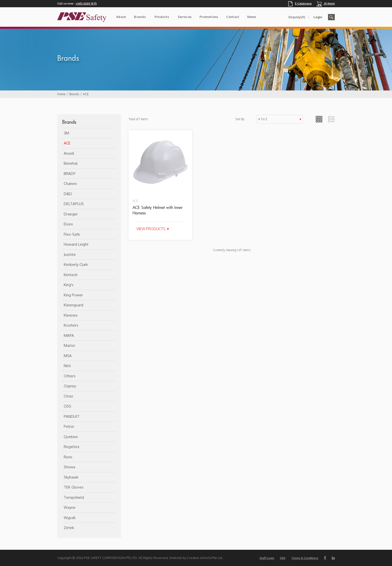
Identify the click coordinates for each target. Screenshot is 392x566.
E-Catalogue (300, 3)
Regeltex (72, 447)
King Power (73, 295)
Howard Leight (76, 244)
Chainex (70, 184)
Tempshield (74, 497)
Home (61, 94)
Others (70, 376)
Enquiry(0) (297, 17)
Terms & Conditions (305, 558)
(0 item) (326, 3)
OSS (67, 406)
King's (69, 285)
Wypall (70, 518)
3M (66, 133)
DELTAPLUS (74, 204)
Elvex (68, 224)
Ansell (69, 153)
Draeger (71, 214)
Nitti (67, 366)
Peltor (69, 426)
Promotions (209, 17)
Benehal (71, 163)
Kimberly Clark (76, 265)
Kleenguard (73, 305)
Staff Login (267, 558)
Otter (68, 396)
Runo (68, 457)
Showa (69, 467)
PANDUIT (72, 416)
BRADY (70, 174)
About (121, 17)
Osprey (70, 386)
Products (162, 17)
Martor (69, 345)
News (252, 17)
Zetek (69, 528)
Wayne (70, 507)
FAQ (283, 558)
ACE (86, 94)
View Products (151, 229)
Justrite (70, 255)
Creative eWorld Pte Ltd (205, 558)
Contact (233, 17)
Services (185, 17)
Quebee (71, 437)
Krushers (71, 325)
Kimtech (71, 275)
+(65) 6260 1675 (86, 3)
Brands (140, 17)
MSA (68, 356)
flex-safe (72, 234)
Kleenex (71, 315)
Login (318, 17)
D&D (68, 194)
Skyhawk (71, 477)
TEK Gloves (74, 487)
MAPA (69, 335)
